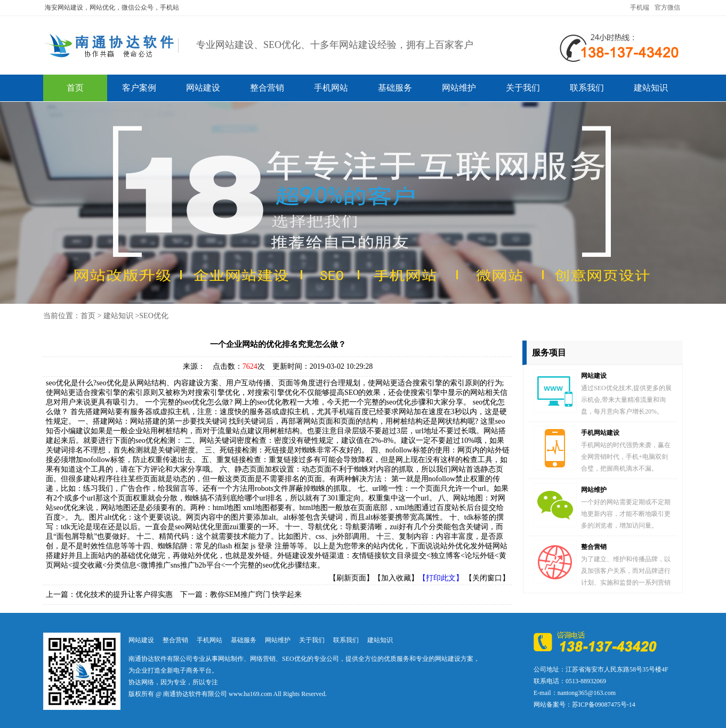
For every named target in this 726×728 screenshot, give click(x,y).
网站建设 (203, 88)
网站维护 (459, 88)
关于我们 (523, 88)
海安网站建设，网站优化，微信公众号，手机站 (112, 7)
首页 (75, 88)
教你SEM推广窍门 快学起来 (256, 594)
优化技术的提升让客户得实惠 (124, 594)
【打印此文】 (441, 578)
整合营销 (267, 88)
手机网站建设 (600, 433)
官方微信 (667, 7)
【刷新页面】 (351, 578)
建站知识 (651, 88)
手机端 (640, 7)
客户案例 (139, 88)
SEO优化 (154, 316)
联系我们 (587, 88)
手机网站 (331, 88)
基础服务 (395, 88)
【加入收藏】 (396, 578)
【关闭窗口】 (487, 578)
